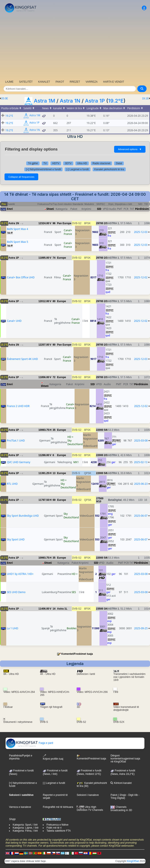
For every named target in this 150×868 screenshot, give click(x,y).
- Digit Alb (132, 795)
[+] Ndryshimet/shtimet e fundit (43, 169)
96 (54, 223)
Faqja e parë (30, 743)
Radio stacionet (102, 163)
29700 (100, 223)
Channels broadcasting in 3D (121, 809)
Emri (10, 209)
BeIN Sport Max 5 (17, 242)
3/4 (106, 609)
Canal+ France (68, 232)
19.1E (145, 98)
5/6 (106, 430)
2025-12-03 (141, 232)
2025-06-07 (141, 516)
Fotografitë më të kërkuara (58, 807)
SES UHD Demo (16, 592)
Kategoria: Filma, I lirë (25, 831)
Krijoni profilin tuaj (53, 757)
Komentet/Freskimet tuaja (77, 654)
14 (54, 609)
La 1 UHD (13, 628)
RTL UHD (12, 484)
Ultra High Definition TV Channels (90, 808)
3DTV (68, 163)
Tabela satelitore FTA (59, 831)
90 (54, 345)
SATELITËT (26, 82)
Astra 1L (62, 609)
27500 (100, 498)
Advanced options (130, 149)
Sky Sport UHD (16, 539)
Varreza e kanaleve (20, 807)
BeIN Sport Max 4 (17, 229)
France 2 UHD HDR (18, 406)
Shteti (50, 209)
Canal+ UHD (14, 321)
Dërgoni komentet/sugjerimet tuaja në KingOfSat (125, 759)
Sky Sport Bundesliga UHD (23, 516)
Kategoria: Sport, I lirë (25, 825)
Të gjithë (33, 163)
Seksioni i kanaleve (88, 795)
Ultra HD (82, 163)
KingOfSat (133, 861)
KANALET (44, 82)
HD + (70, 437)
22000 (100, 430)
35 (54, 430)
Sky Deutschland (75, 442)
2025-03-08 (141, 441)
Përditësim (142, 209)
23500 (100, 609)
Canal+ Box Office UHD (21, 277)
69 (54, 500)
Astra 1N (70, 101)
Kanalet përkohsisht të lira (109, 169)
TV (45, 163)
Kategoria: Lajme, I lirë (26, 828)
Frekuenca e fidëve (57, 825)
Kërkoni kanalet (121, 783)
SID (99, 209)
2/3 (106, 223)
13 (54, 473)
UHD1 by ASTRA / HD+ (20, 574)
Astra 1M (44, 101)
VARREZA (92, 82)
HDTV (56, 163)
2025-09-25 (141, 628)
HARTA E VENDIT (114, 82)
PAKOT (60, 82)
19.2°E (116, 101)
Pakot (114, 795)
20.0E (5, 98)
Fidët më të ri (54, 828)
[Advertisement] (75, 46)
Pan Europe (64, 223)
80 (54, 301)
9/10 (99, 501)
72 (54, 377)
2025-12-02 (141, 277)
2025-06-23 (141, 484)
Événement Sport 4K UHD (22, 359)
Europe (62, 258)
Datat (119, 163)
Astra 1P (95, 101)
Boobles (71, 628)
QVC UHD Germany (19, 462)
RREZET (75, 82)
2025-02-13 (141, 462)
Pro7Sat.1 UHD (16, 441)
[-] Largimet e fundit (77, 169)
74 (54, 258)
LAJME (9, 82)
